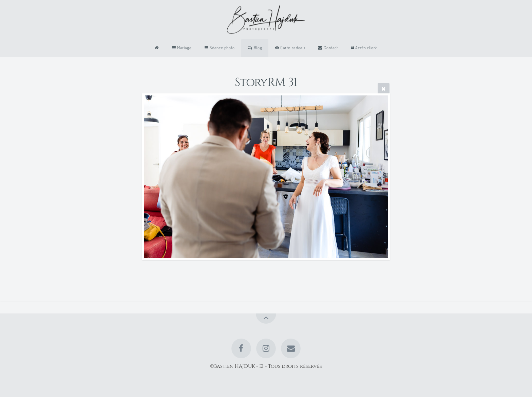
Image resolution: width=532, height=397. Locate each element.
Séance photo (220, 48)
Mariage (182, 48)
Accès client (364, 48)
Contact (328, 48)
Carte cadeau (290, 48)
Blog (255, 48)
